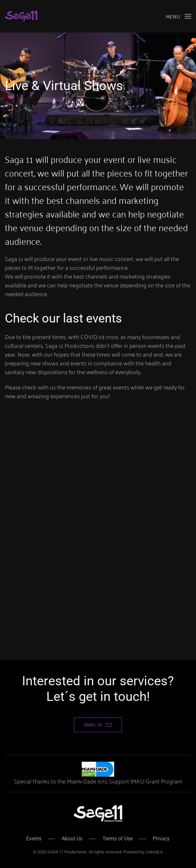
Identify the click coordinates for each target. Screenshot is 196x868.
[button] (178, 16)
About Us (71, 839)
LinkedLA (154, 852)
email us (97, 725)
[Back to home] (21, 16)
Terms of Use (117, 839)
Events (33, 839)
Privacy (161, 839)
